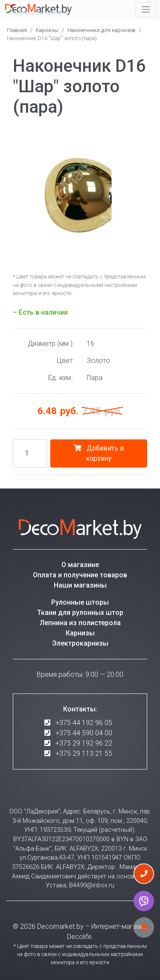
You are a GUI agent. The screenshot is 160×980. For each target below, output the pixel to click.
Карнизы (47, 30)
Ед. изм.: (61, 378)
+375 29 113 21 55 (84, 753)
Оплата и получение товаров (80, 575)
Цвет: (65, 361)
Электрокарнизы (80, 643)
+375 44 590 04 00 (84, 733)
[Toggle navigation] (146, 9)
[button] (140, 135)
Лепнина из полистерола (80, 623)
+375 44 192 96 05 (84, 723)
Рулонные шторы (80, 602)
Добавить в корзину (99, 453)
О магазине (80, 565)
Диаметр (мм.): (51, 344)
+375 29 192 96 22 (84, 743)
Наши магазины (80, 585)
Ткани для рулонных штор (80, 613)
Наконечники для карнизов (102, 30)
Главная (17, 30)
